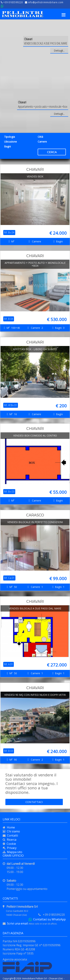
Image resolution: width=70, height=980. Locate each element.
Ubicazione (10, 142)
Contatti (12, 835)
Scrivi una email (17, 923)
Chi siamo (13, 831)
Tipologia (10, 137)
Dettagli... (59, 51)
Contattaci (34, 802)
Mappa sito (14, 852)
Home (10, 827)
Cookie (11, 844)
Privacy (12, 848)
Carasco (35, 515)
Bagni (7, 146)
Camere (42, 142)
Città (40, 137)
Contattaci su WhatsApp (49, 919)
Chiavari (35, 169)
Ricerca (11, 840)
